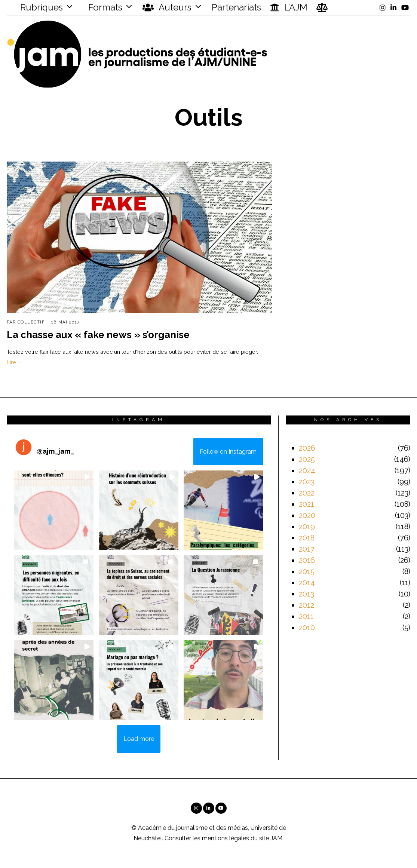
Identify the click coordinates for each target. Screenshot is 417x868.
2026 (307, 448)
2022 (307, 493)
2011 (306, 616)
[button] (54, 510)
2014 (307, 583)
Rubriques (37, 7)
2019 (307, 527)
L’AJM (289, 7)
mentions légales (226, 838)
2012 (306, 605)
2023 (307, 482)
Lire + (13, 362)
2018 (307, 538)
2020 (307, 515)
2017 (307, 549)
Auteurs (167, 7)
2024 (307, 470)
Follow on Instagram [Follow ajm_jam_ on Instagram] (228, 452)
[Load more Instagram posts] (139, 739)
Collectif (31, 322)
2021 (306, 504)
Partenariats (236, 7)
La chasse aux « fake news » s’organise (98, 335)
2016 (307, 560)
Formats (104, 7)
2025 (307, 459)
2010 (307, 628)
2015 (307, 571)
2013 (306, 594)
